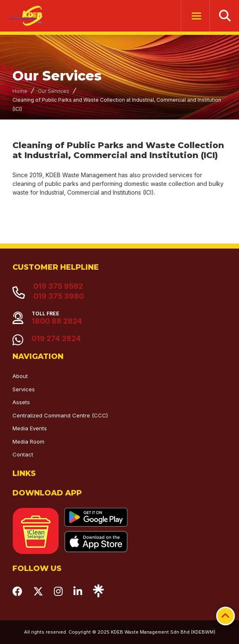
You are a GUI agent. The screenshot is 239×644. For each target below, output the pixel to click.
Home (20, 91)
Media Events (30, 428)
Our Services (54, 91)
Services (24, 389)
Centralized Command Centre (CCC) (60, 415)
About (20, 376)
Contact (23, 454)
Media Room (28, 442)
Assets (21, 402)
